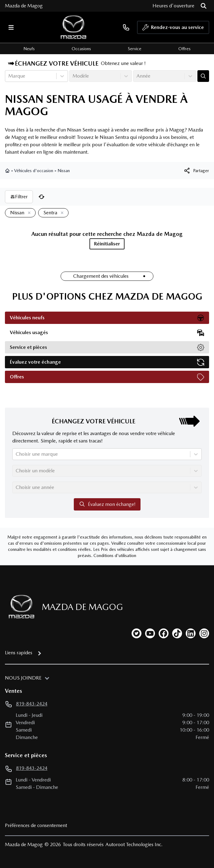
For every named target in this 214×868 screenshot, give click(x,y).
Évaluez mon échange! (107, 504)
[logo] (73, 27)
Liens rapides (19, 653)
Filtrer (19, 197)
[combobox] (9, 76)
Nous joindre (23, 678)
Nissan (64, 171)
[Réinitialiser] (42, 197)
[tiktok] (177, 633)
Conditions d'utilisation (115, 555)
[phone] (126, 27)
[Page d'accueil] (20, 607)
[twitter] (137, 633)
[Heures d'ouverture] (173, 6)
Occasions (81, 49)
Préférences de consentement (36, 825)
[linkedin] (191, 633)
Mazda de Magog (24, 6)
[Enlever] (28, 213)
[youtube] (150, 633)
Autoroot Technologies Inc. (134, 844)
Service (135, 49)
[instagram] (204, 633)
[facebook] (164, 633)
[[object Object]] (196, 171)
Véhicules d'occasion (34, 171)
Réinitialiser (107, 244)
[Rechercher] (204, 6)
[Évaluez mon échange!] (203, 76)
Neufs (29, 49)
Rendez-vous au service (173, 29)
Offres (184, 49)
